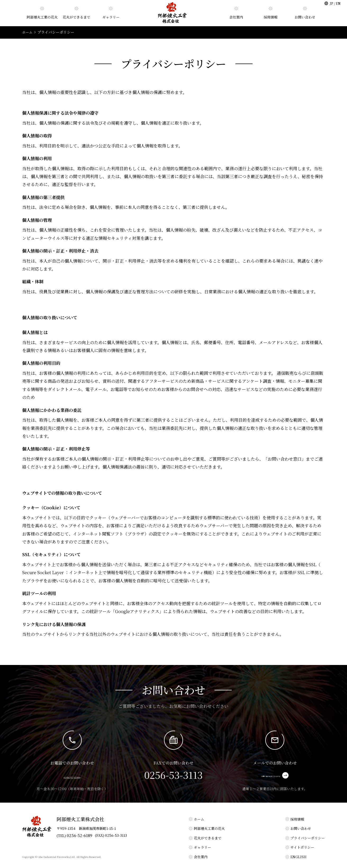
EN (338, 3)
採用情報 (271, 17)
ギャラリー (111, 17)
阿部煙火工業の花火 (42, 17)
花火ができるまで (76, 17)
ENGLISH (298, 856)
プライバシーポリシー (308, 838)
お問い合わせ (305, 17)
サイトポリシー (302, 847)
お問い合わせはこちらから (275, 775)
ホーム (199, 819)
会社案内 (236, 17)
